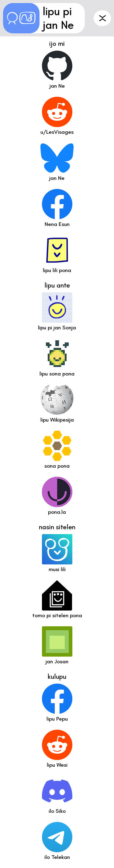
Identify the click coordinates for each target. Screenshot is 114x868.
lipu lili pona (57, 270)
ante (102, 18)
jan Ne (57, 178)
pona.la (57, 512)
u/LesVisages (57, 132)
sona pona (57, 466)
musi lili (57, 569)
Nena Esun (57, 224)
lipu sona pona (57, 374)
